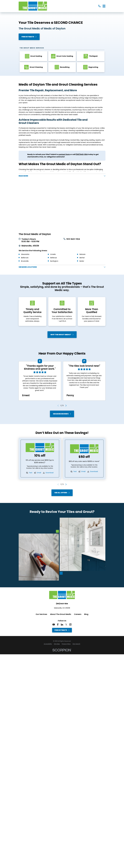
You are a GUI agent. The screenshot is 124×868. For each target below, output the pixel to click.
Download (49, 473)
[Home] (33, 6)
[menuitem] (48, 644)
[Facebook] (58, 625)
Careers (78, 614)
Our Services (41, 614)
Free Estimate (29, 37)
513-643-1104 (73, 239)
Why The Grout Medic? (62, 335)
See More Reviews (62, 414)
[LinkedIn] (62, 625)
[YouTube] (54, 625)
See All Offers (62, 493)
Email (39, 473)
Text (31, 473)
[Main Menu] (104, 6)
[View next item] (66, 406)
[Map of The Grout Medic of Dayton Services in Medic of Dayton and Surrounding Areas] (62, 205)
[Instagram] (70, 625)
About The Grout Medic (61, 614)
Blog (86, 614)
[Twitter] (66, 625)
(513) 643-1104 (62, 604)
